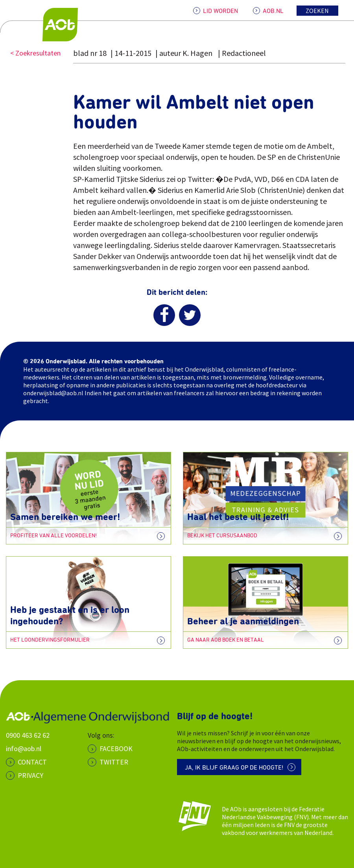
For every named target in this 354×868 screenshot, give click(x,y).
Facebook (116, 749)
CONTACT (32, 762)
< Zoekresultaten (35, 53)
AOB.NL (273, 11)
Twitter (114, 762)
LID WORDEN (220, 11)
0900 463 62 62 (28, 735)
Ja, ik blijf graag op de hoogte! (234, 768)
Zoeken (317, 11)
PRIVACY (30, 775)
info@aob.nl (24, 749)
